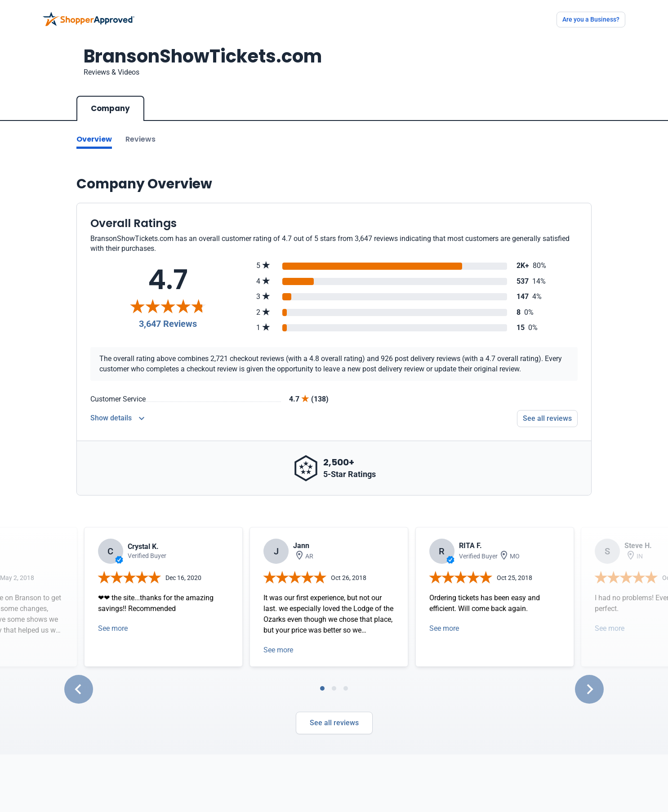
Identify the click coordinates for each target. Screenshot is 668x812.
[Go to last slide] (79, 689)
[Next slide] (589, 689)
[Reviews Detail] (117, 419)
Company (110, 108)
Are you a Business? (591, 19)
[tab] (322, 688)
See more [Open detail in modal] (113, 628)
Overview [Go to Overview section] (94, 139)
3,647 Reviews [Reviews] (168, 324)
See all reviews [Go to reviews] (547, 418)
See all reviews (334, 723)
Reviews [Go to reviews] (140, 139)
